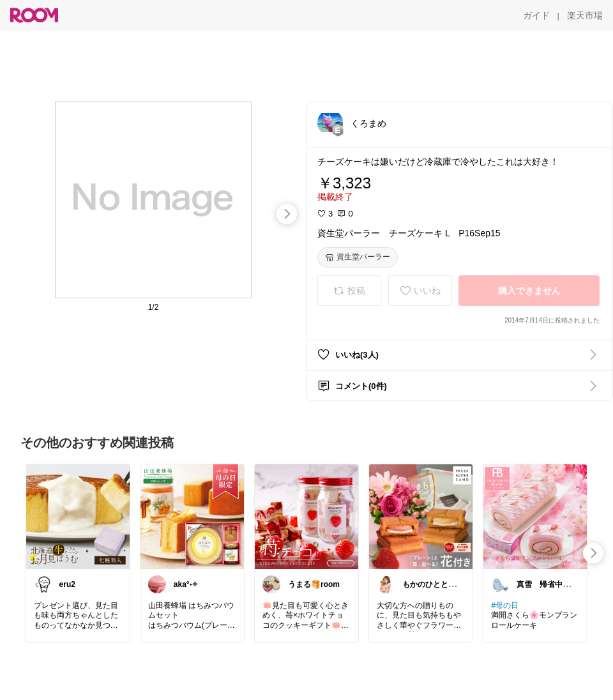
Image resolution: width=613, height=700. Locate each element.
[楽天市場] (585, 15)
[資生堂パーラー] (358, 257)
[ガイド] (536, 15)
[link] (78, 516)
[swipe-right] (287, 214)
